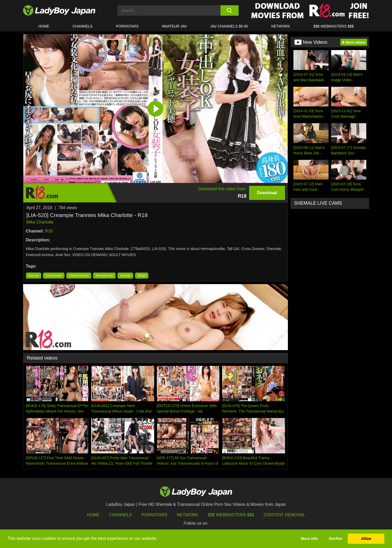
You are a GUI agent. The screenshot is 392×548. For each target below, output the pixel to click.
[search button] (230, 10)
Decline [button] (335, 539)
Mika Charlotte (40, 222)
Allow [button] (366, 539)
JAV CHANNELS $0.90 (229, 26)
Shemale (125, 276)
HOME (44, 26)
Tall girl (142, 276)
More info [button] (309, 539)
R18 (49, 231)
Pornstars (127, 26)
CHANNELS (83, 26)
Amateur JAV (174, 26)
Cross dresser (54, 276)
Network (281, 26)
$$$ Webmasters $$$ (231, 515)
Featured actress (79, 276)
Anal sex (34, 276)
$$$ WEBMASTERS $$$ (334, 26)
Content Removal (284, 515)
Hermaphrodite (104, 276)
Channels (120, 515)
